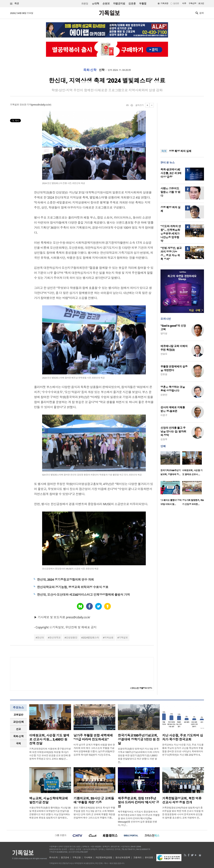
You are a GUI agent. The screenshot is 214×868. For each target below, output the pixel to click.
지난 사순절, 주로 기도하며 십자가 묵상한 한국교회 (183, 737)
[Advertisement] (182, 124)
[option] (171, 464)
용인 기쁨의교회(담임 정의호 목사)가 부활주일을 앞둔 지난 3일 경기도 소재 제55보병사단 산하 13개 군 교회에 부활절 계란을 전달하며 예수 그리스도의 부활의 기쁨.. (94, 813)
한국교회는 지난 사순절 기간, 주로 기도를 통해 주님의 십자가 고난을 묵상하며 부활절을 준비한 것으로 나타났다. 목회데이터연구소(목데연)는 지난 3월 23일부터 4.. (183, 750)
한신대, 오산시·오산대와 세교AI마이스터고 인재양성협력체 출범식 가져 (83, 595)
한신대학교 (55, 638)
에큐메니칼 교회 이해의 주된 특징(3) (174, 348)
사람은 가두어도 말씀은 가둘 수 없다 (170, 192)
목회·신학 (90, 70)
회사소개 (53, 857)
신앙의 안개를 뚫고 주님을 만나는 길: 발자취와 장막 (173, 431)
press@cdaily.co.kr (41, 105)
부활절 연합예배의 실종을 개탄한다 (174, 368)
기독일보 (123, 638)
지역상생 (109, 638)
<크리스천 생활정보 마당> (141, 688)
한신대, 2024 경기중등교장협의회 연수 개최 (65, 580)
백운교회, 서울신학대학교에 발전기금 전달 (49, 800)
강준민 (164, 395)
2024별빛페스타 (91, 638)
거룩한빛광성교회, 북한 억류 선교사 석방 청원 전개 (182, 800)
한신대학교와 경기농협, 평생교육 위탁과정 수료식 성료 (73, 587)
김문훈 (132, 4)
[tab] (18, 715)
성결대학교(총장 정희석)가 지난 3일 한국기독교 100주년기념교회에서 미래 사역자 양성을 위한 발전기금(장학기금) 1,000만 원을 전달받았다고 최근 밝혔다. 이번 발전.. (139, 755)
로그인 (201, 3)
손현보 (106, 4)
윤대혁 (96, 4)
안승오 (164, 354)
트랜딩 (85, 4)
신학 (102, 70)
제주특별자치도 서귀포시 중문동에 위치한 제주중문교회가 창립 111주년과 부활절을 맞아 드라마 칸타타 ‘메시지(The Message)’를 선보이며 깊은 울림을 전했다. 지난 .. (139, 818)
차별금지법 (119, 4)
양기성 (164, 333)
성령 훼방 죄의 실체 (180, 151)
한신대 (40, 638)
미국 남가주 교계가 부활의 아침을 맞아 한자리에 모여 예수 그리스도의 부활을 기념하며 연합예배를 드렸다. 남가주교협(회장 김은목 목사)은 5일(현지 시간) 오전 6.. (94, 750)
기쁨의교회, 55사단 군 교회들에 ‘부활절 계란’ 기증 (94, 800)
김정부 (164, 439)
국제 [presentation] (18, 743)
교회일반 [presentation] (18, 715)
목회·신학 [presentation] (18, 736)
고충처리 (137, 857)
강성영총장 (72, 638)
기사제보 (88, 857)
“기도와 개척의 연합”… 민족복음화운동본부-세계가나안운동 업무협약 (171, 234)
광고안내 (65, 857)
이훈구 (164, 415)
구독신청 (192, 3)
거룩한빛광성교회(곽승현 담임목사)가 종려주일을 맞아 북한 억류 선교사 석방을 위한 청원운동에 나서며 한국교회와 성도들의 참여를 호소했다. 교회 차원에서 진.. (183, 813)
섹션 (15, 4)
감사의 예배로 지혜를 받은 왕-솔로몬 (173, 409)
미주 (184, 3)
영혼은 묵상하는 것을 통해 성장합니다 (173, 389)
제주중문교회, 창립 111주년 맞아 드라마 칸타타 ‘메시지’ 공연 (139, 802)
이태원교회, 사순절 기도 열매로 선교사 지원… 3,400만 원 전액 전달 (49, 739)
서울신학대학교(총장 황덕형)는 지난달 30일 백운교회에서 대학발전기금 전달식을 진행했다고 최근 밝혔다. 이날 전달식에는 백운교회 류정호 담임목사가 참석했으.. (50, 813)
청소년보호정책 (123, 857)
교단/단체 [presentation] (18, 722)
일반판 (176, 3)
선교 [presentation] (18, 729)
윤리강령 (149, 857)
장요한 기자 (25, 105)
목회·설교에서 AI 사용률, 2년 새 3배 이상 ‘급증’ (171, 173)
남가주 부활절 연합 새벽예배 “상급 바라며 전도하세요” (93, 737)
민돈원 (164, 374)
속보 (164, 151)
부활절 (143, 4)
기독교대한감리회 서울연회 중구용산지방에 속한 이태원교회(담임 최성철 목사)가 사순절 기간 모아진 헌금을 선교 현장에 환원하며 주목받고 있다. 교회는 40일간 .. (50, 754)
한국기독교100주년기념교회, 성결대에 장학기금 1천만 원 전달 (139, 739)
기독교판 (164, 3)
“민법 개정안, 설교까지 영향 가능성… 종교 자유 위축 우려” (171, 254)
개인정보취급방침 (104, 857)
